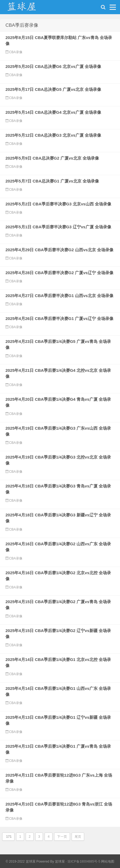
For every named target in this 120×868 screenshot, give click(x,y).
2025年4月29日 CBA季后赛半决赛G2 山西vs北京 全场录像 (59, 250)
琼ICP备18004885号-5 (84, 861)
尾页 (78, 837)
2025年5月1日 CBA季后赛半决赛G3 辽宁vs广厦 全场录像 (58, 227)
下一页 (62, 837)
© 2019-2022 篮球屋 (21, 861)
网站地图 (108, 861)
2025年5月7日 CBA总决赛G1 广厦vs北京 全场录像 (52, 181)
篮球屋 (60, 861)
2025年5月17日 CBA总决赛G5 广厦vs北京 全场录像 (53, 89)
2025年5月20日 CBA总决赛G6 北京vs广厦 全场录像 (53, 66)
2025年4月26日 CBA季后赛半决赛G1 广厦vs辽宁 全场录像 (59, 318)
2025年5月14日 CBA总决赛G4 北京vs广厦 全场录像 (53, 112)
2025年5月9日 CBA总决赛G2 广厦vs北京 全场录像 (52, 158)
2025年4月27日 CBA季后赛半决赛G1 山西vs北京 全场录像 (59, 296)
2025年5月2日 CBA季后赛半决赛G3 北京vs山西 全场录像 (58, 204)
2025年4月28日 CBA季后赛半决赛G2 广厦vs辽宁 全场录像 (59, 273)
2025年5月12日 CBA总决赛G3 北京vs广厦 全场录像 (53, 135)
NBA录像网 (27, 8)
